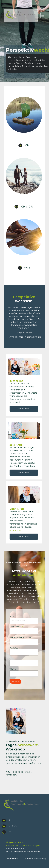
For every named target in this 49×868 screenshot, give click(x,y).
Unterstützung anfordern (24, 337)
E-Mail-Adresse (16, 627)
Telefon (13, 669)
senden (15, 681)
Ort (11, 658)
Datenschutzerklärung (35, 859)
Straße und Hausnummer (21, 637)
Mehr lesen (24, 409)
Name (13, 616)
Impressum (12, 859)
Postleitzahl (15, 648)
